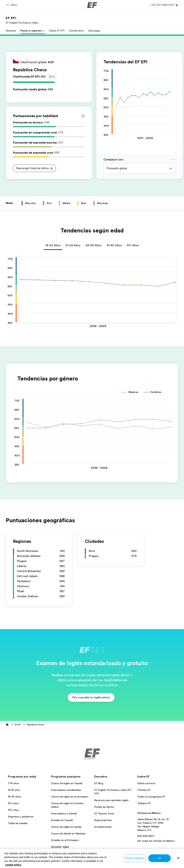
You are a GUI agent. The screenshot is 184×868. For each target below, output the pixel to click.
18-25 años (14, 797)
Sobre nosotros (146, 783)
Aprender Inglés (60, 847)
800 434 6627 (146, 836)
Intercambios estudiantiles (66, 790)
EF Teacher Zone (104, 813)
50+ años (13, 810)
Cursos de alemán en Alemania (68, 833)
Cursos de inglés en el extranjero (70, 797)
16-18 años (14, 790)
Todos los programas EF (151, 797)
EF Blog (99, 783)
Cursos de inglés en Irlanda (66, 827)
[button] (12, 5)
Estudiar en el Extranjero (65, 840)
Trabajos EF (144, 803)
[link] (22, 20)
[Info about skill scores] (83, 116)
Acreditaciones (103, 827)
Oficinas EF (144, 790)
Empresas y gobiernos (21, 817)
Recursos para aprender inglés (111, 800)
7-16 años (13, 783)
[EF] (92, 5)
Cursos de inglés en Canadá (67, 783)
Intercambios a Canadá (64, 813)
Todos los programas (63, 853)
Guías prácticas (103, 820)
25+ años (13, 803)
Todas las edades (18, 823)
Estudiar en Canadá (62, 820)
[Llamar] (164, 5)
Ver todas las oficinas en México (156, 841)
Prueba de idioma (104, 807)
